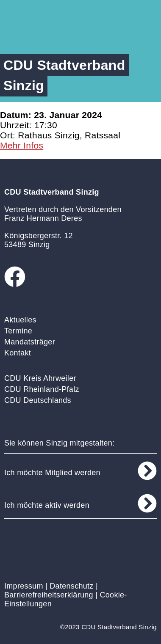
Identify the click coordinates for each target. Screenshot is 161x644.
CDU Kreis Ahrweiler (40, 378)
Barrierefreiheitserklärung (49, 595)
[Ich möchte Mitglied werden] (147, 471)
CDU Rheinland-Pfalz (42, 389)
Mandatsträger (30, 342)
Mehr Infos (22, 145)
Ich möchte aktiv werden (47, 505)
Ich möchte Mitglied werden (52, 473)
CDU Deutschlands (38, 400)
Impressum (24, 586)
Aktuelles (20, 320)
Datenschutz (71, 586)
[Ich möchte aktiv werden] (147, 503)
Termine (18, 331)
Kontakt (18, 353)
